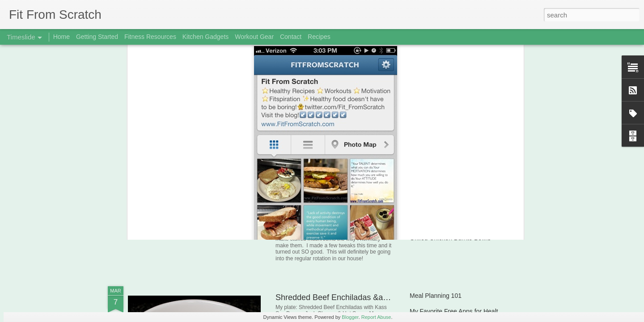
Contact (291, 37)
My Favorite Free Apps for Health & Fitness (470, 311)
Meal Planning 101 (436, 296)
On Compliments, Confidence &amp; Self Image (476, 207)
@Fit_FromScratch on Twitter (245, 115)
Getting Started (97, 37)
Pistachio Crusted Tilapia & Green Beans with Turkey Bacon (493, 222)
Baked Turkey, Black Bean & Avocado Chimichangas (483, 160)
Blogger (350, 317)
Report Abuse (376, 317)
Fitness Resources (150, 37)
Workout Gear (254, 37)
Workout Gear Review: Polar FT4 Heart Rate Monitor (483, 175)
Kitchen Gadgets (206, 37)
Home (61, 37)
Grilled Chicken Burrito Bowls (450, 238)
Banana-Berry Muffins (180, 208)
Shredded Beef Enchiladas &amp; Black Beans (359, 297)
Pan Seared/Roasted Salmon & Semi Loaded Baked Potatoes (496, 191)
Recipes (319, 37)
